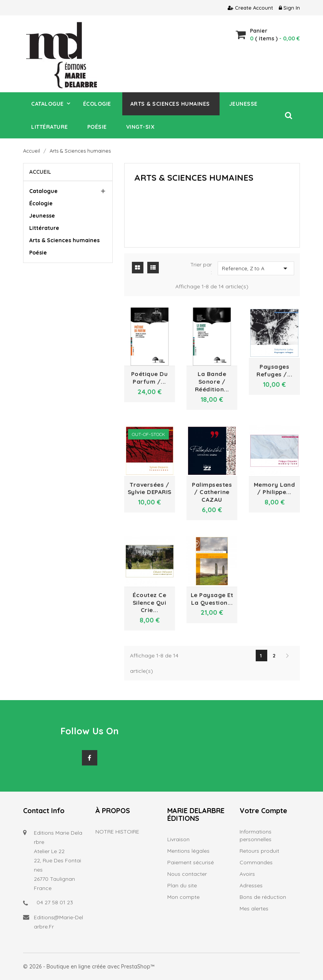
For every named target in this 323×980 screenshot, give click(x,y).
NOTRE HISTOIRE (117, 832)
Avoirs (247, 874)
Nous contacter (187, 874)
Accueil (40, 172)
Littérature (44, 228)
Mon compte (183, 897)
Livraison (178, 839)
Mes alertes (254, 908)
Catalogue (43, 191)
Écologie (41, 203)
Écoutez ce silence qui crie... (150, 603)
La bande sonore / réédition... (212, 382)
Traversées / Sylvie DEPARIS (150, 488)
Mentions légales (188, 851)
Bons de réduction (263, 897)
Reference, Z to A (256, 268)
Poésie (38, 253)
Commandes (256, 862)
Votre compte (263, 811)
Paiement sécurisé (191, 862)
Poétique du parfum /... (150, 378)
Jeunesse (42, 216)
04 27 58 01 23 (55, 902)
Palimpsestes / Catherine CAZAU (212, 492)
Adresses (251, 885)
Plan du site (182, 885)
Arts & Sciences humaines (64, 240)
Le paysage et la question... (212, 599)
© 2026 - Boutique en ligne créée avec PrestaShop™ (89, 967)
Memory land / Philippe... (275, 488)
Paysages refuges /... (274, 370)
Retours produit (259, 851)
